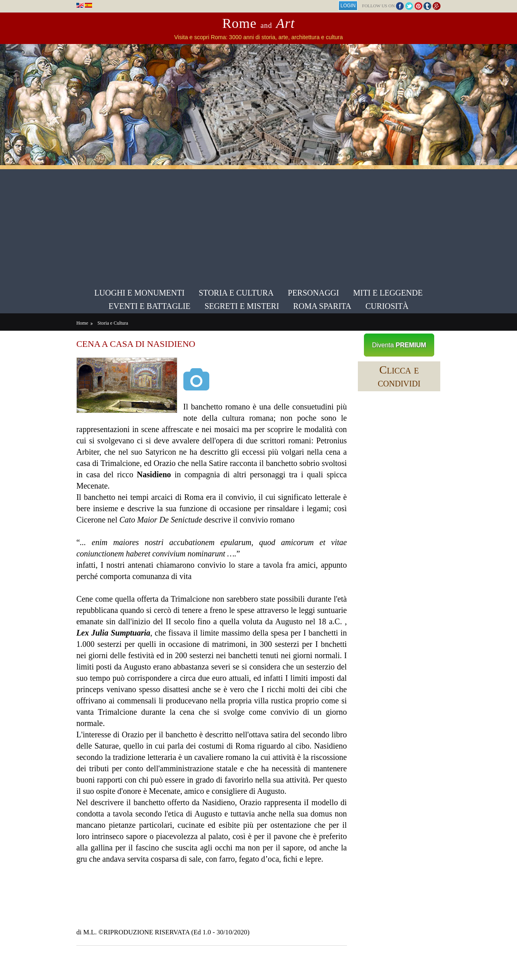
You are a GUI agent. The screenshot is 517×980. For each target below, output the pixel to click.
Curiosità (387, 306)
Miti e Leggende (388, 293)
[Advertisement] (258, 226)
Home (83, 323)
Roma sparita (322, 306)
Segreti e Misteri (242, 306)
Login (347, 6)
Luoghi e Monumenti (140, 293)
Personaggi (314, 293)
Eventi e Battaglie (150, 306)
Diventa (398, 345)
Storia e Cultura (236, 293)
